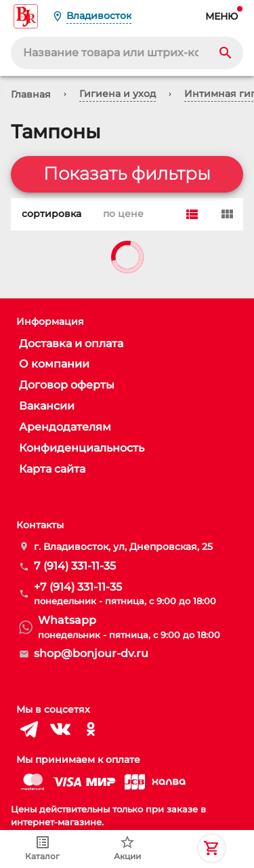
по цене (121, 214)
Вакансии (47, 406)
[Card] (227, 214)
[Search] (226, 53)
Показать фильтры (127, 174)
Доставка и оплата (71, 343)
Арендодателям (65, 427)
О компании (54, 364)
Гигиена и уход (118, 94)
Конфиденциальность (82, 448)
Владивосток (99, 16)
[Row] (192, 214)
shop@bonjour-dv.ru (91, 653)
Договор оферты (67, 385)
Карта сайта (52, 469)
